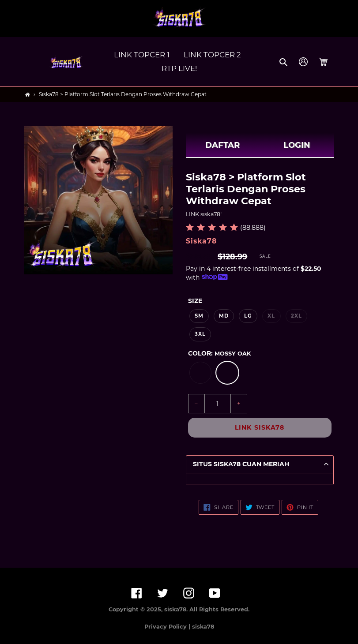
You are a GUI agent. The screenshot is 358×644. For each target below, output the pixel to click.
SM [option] (199, 316)
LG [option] (248, 316)
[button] (284, 62)
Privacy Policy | (168, 627)
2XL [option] (296, 316)
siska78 (203, 627)
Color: (219, 353)
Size (195, 301)
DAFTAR (222, 145)
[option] (200, 373)
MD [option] (224, 316)
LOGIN (297, 145)
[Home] (28, 95)
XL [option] (271, 316)
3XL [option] (200, 334)
